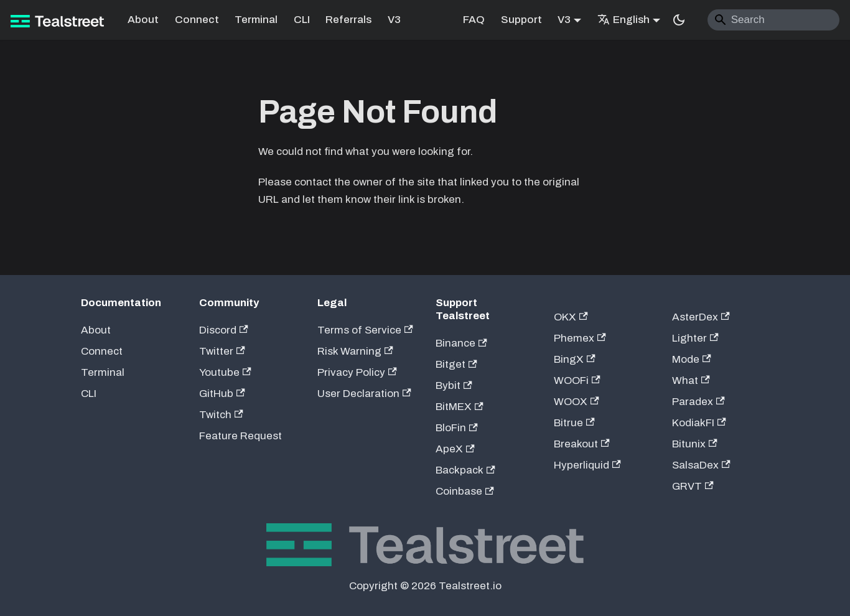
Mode (692, 359)
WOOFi (577, 380)
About (143, 20)
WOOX (577, 402)
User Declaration (364, 394)
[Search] (774, 20)
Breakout (582, 444)
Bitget (456, 364)
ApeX (455, 449)
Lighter (695, 338)
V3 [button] (564, 20)
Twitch (221, 415)
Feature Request (241, 436)
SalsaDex (701, 465)
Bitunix (695, 444)
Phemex (580, 338)
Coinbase (465, 491)
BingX (575, 359)
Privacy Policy (357, 372)
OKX (571, 317)
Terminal (256, 20)
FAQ (474, 20)
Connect (197, 20)
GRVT (693, 486)
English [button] (623, 20)
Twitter (222, 351)
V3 (394, 20)
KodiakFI (699, 423)
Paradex (698, 402)
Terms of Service (365, 330)
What (691, 380)
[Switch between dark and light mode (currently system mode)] (679, 20)
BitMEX (460, 407)
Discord (224, 330)
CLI (302, 20)
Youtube (225, 372)
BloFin (457, 428)
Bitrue (574, 423)
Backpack (465, 470)
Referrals (348, 20)
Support (521, 20)
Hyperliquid (587, 465)
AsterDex (701, 317)
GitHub (222, 394)
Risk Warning (355, 351)
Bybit (454, 385)
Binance (461, 343)
